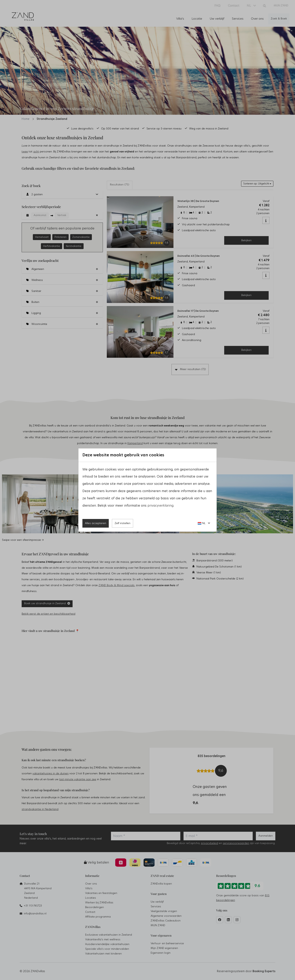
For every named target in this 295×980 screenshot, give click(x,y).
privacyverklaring (160, 506)
